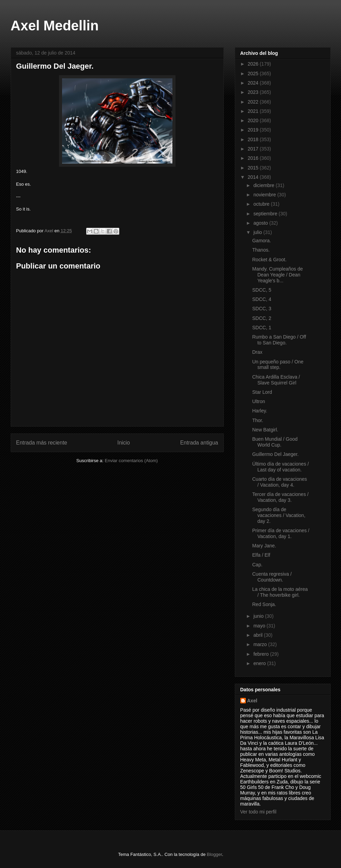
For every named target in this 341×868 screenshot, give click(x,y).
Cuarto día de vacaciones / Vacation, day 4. (279, 482)
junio (259, 616)
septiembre (266, 214)
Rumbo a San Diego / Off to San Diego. (279, 340)
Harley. (259, 411)
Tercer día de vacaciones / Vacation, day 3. (280, 497)
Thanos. (261, 250)
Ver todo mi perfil (258, 812)
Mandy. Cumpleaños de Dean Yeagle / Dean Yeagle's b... (277, 275)
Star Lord (262, 392)
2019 (254, 130)
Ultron (258, 401)
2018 (254, 139)
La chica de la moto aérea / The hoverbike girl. (280, 592)
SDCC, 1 (262, 328)
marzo (261, 644)
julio (258, 232)
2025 (254, 74)
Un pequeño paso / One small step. (278, 365)
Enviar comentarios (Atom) (131, 461)
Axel (252, 701)
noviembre (265, 195)
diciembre (265, 185)
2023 (254, 92)
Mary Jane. (264, 546)
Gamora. (261, 241)
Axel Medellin (55, 26)
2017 (254, 149)
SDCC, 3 (262, 309)
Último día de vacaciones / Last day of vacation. (280, 467)
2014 (254, 177)
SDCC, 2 (262, 318)
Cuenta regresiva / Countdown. (272, 577)
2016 (254, 158)
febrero (262, 654)
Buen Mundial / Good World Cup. (275, 442)
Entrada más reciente (42, 443)
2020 (254, 120)
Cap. (257, 565)
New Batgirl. (265, 430)
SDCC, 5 (262, 290)
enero (260, 663)
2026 (254, 64)
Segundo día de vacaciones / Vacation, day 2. (279, 515)
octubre (262, 204)
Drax (257, 352)
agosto (261, 223)
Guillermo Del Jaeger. (275, 454)
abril (259, 635)
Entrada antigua (199, 443)
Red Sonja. (264, 604)
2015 (254, 168)
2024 (254, 83)
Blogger (214, 854)
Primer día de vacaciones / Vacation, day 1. (281, 533)
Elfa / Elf (261, 555)
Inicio (123, 443)
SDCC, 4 (262, 299)
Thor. (258, 420)
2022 (254, 102)
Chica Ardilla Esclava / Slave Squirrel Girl (276, 380)
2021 (254, 111)
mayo (260, 626)
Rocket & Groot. (269, 260)
